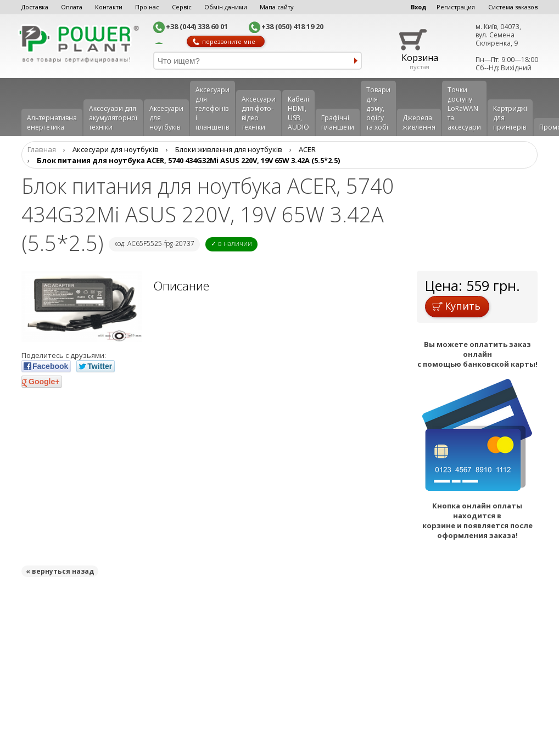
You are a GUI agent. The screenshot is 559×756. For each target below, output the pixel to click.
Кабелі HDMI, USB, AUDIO (298, 113)
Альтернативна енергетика (52, 122)
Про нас (147, 7)
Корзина (420, 58)
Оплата (72, 7)
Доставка (35, 7)
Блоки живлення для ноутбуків (229, 149)
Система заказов (513, 7)
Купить (456, 306)
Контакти (109, 7)
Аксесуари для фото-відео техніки (259, 113)
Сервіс (182, 7)
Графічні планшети (338, 122)
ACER (307, 149)
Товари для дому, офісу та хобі (378, 108)
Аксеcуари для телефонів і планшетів (213, 108)
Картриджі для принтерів (510, 118)
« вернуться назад (60, 571)
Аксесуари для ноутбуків (166, 118)
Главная (42, 149)
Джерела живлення (419, 122)
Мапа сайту (277, 7)
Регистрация (456, 7)
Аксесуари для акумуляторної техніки (113, 118)
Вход (419, 7)
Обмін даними (226, 7)
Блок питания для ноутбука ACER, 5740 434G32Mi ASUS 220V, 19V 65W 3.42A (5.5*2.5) (188, 160)
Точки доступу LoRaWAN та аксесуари (464, 108)
